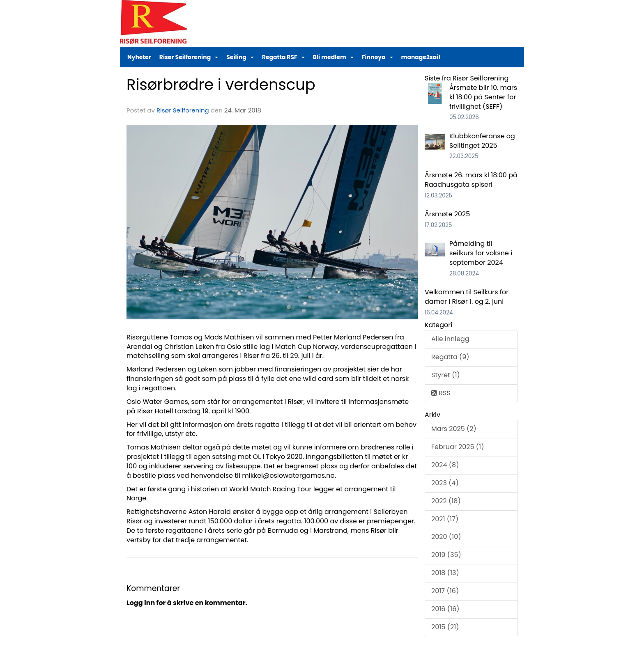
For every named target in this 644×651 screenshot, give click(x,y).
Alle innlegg (450, 339)
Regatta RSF (283, 57)
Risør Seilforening (189, 57)
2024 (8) (445, 465)
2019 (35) (446, 555)
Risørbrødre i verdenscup (221, 85)
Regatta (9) (450, 357)
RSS (441, 393)
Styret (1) (446, 375)
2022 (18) (446, 501)
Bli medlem (333, 57)
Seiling (240, 57)
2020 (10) (446, 537)
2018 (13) (445, 573)
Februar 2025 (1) (458, 447)
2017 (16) (445, 591)
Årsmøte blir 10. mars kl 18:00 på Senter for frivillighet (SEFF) (483, 97)
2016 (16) (445, 609)
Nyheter (139, 57)
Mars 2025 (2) (454, 429)
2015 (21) (445, 627)
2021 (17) (445, 519)
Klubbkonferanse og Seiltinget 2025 (482, 141)
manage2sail (421, 57)
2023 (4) (445, 483)
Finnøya (377, 57)
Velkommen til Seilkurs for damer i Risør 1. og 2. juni (467, 297)
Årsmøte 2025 (447, 214)
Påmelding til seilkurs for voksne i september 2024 (481, 253)
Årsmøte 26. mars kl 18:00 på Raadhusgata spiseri (471, 180)
